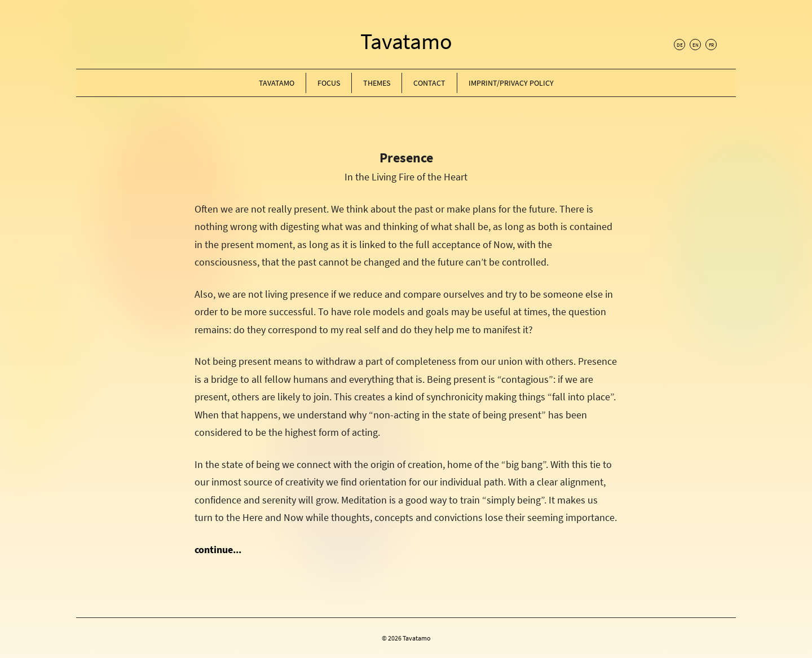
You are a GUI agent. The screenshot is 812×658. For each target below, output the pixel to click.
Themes (377, 83)
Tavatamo (406, 41)
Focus (329, 83)
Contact (429, 83)
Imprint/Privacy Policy (511, 83)
